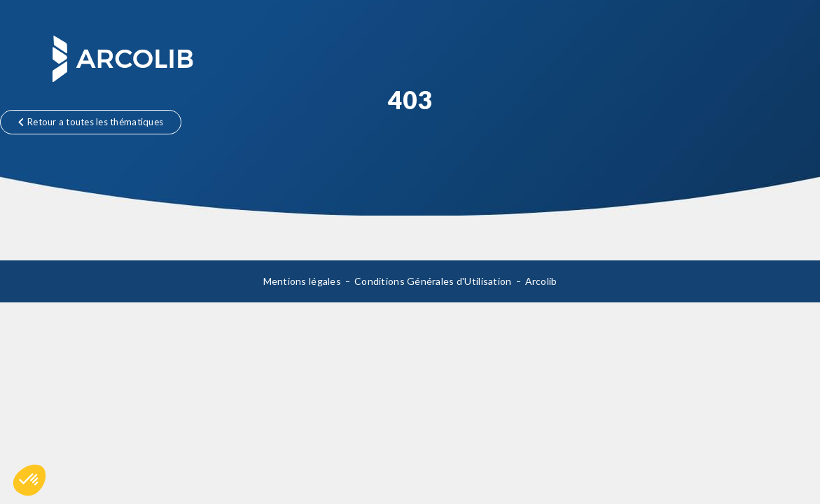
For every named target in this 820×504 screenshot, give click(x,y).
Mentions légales (302, 281)
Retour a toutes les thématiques (91, 122)
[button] (29, 480)
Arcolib (541, 281)
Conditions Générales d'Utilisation (433, 281)
